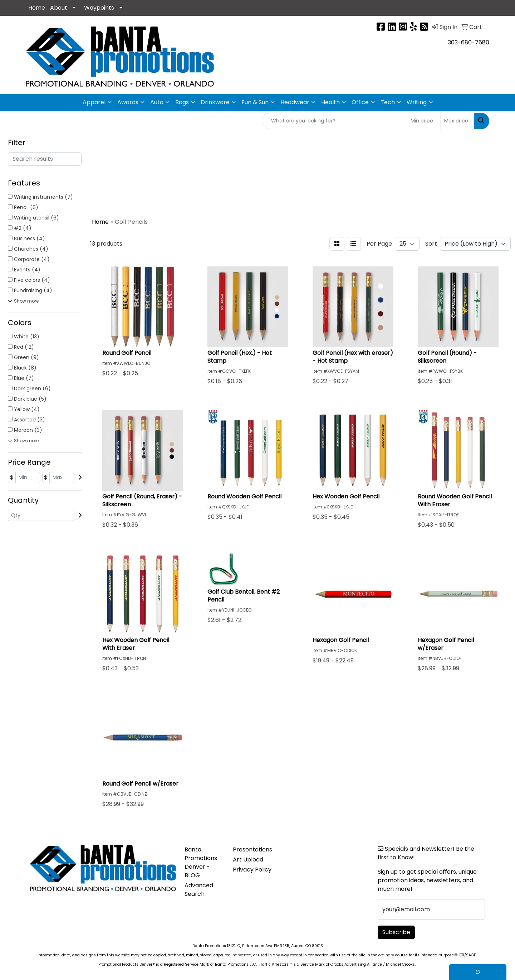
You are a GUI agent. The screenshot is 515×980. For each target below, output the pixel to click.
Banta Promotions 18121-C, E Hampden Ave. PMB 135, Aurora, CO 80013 (258, 946)
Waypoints (99, 8)
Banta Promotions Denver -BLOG (201, 862)
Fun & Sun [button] (255, 102)
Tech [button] (388, 102)
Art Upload (248, 860)
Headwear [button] (295, 102)
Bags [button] (182, 102)
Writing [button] (417, 102)
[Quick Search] (334, 121)
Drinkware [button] (215, 102)
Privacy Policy (252, 870)
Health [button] (330, 102)
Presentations (252, 849)
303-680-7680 (469, 42)
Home (37, 8)
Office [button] (360, 102)
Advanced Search (199, 890)
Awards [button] (128, 102)
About (59, 8)
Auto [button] (157, 102)
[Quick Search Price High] (457, 121)
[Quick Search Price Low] (424, 121)
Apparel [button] (94, 102)
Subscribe (396, 932)
